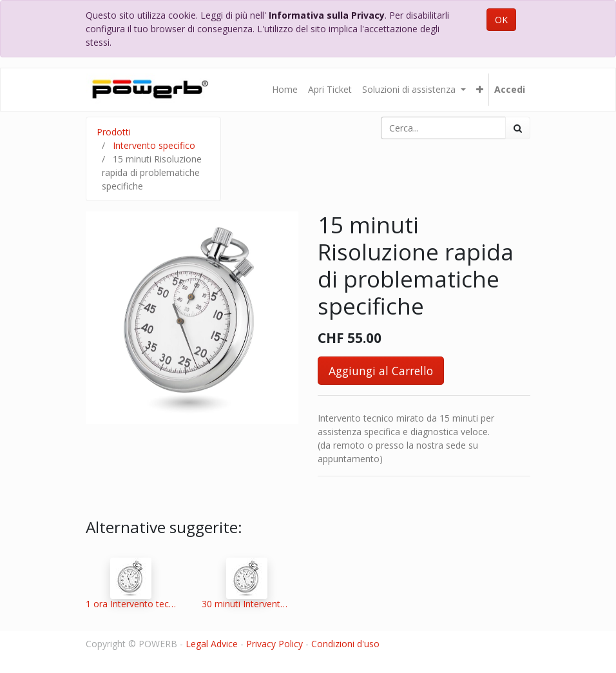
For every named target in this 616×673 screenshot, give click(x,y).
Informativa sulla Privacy (327, 15)
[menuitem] (285, 90)
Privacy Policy (274, 644)
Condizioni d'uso (345, 644)
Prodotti (114, 132)
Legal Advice (212, 644)
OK (501, 20)
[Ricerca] (518, 128)
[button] (480, 90)
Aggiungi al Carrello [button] (381, 371)
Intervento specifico (154, 145)
